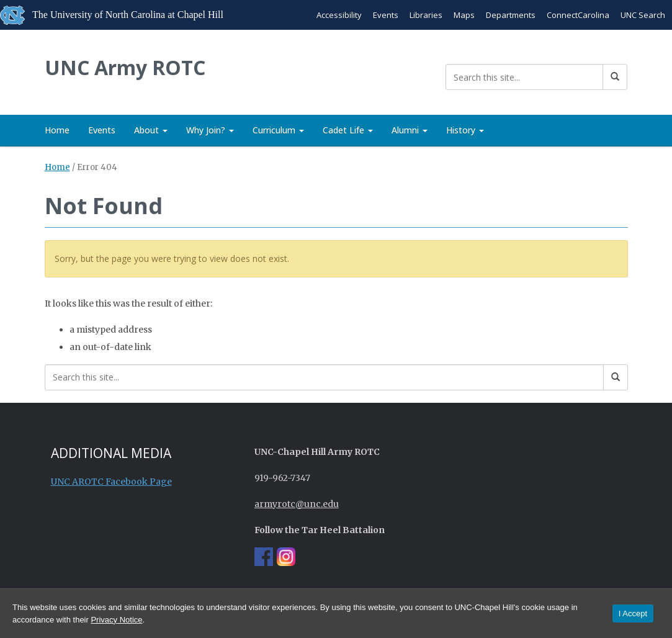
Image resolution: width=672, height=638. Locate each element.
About (151, 130)
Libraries (426, 15)
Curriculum (278, 130)
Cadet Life (348, 130)
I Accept (633, 613)
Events (386, 15)
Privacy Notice (116, 620)
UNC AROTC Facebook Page (111, 482)
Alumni (410, 130)
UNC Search (643, 15)
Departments (511, 15)
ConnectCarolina (578, 15)
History (465, 130)
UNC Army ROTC (125, 67)
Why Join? (210, 130)
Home (57, 130)
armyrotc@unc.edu (297, 504)
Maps (464, 15)
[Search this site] (524, 77)
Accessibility (339, 15)
